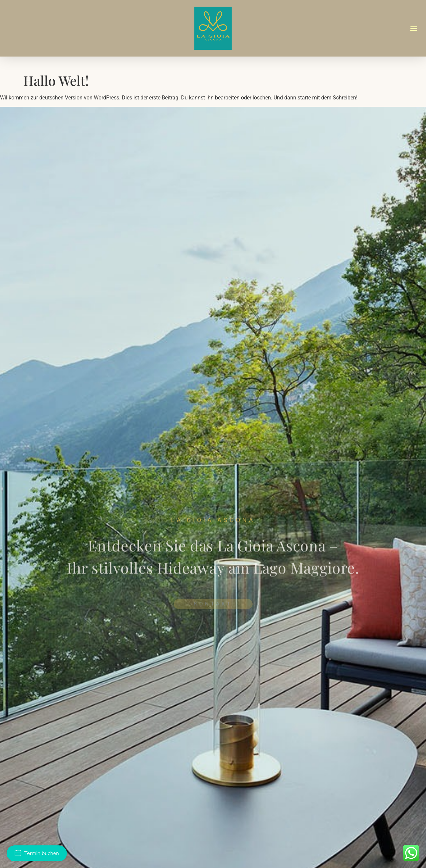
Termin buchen (37, 853)
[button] (414, 28)
